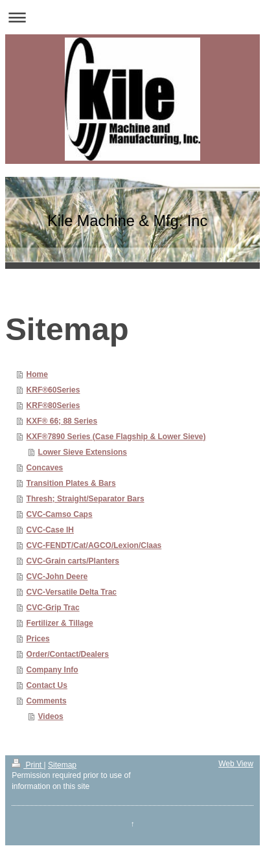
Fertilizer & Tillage (60, 623)
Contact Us (47, 685)
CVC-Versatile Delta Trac (72, 592)
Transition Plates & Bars (71, 483)
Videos (51, 716)
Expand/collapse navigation (132, 17)
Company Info (52, 670)
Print (28, 765)
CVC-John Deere (57, 577)
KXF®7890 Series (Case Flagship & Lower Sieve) (116, 437)
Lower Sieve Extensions (83, 452)
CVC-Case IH (50, 530)
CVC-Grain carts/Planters (73, 561)
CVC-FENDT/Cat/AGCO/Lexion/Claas (94, 545)
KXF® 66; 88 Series (62, 421)
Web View (236, 764)
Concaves (45, 468)
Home (37, 374)
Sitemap (62, 765)
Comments (47, 701)
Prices (38, 639)
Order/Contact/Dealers (68, 654)
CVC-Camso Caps (60, 514)
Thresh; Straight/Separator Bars (86, 499)
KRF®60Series (53, 390)
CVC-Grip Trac (53, 608)
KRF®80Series (53, 405)
